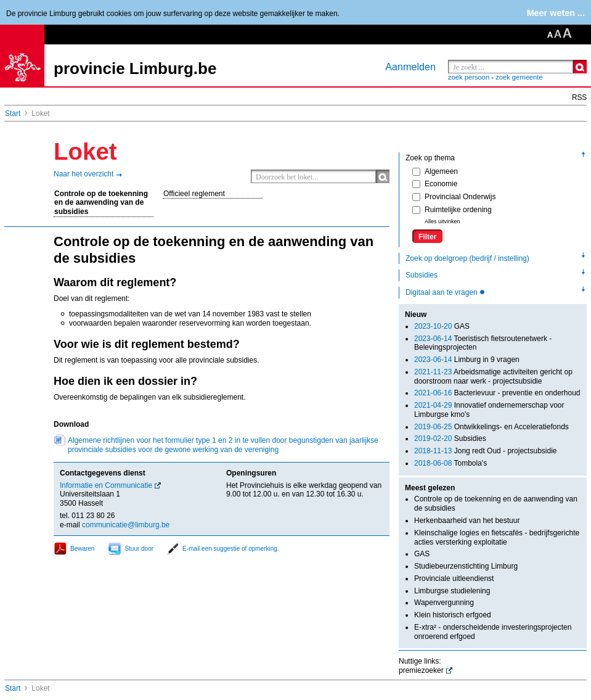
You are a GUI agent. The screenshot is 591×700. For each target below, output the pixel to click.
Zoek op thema (430, 158)
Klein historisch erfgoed (453, 615)
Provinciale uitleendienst (454, 579)
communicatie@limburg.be (126, 525)
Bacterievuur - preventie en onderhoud (497, 393)
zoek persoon (469, 77)
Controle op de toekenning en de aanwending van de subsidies (101, 203)
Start (13, 113)
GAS (442, 326)
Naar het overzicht (84, 174)
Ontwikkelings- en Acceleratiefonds (491, 427)
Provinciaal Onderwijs (454, 197)
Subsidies (422, 275)
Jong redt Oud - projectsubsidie (485, 451)
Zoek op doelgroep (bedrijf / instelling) (467, 258)
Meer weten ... (556, 13)
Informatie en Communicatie (106, 485)
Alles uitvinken (442, 221)
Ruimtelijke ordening (452, 210)
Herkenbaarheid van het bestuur (467, 521)
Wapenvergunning (444, 603)
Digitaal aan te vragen (442, 292)
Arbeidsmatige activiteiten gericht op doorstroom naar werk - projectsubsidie (493, 377)
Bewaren (82, 549)
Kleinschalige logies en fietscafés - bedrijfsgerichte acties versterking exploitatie (497, 537)
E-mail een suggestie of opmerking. (231, 549)
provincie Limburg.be (135, 68)
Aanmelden (410, 67)
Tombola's (450, 463)
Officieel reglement (194, 194)
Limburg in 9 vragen (467, 360)
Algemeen (435, 171)
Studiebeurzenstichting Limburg (466, 566)
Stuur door (139, 549)
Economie (435, 184)
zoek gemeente (519, 77)
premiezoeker (421, 670)
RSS (579, 97)
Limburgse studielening (452, 591)
